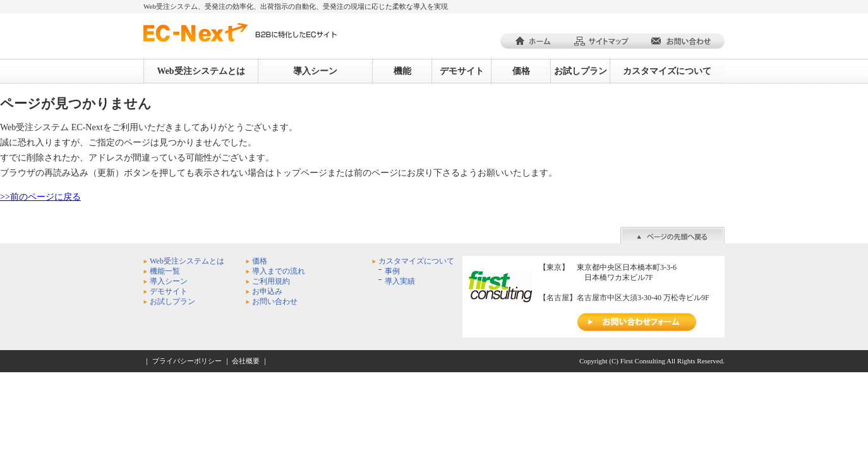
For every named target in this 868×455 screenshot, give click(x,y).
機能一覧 (165, 271)
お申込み (267, 291)
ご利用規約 (271, 281)
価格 (521, 71)
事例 (392, 271)
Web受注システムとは (201, 71)
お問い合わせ (275, 301)
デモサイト (462, 71)
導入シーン (315, 71)
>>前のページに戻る (40, 197)
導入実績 (400, 281)
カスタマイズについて (667, 71)
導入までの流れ (279, 271)
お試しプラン (581, 71)
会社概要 (246, 361)
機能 (402, 71)
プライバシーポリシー (187, 361)
